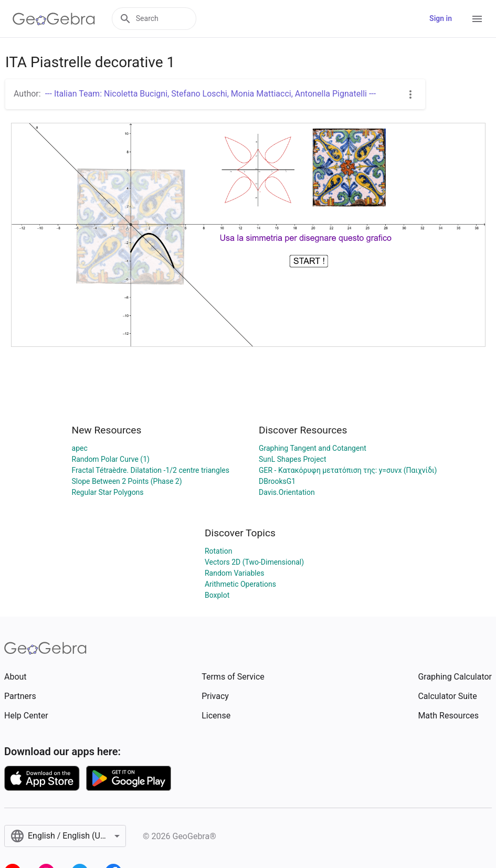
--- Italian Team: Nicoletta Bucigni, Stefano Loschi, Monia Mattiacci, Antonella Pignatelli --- (211, 94)
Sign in (441, 18)
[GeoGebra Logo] (54, 19)
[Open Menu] (477, 19)
